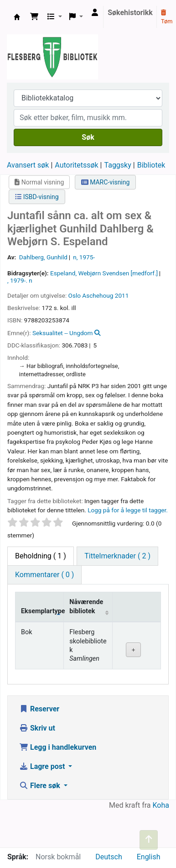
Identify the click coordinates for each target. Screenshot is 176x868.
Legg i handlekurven (58, 747)
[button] (34, 17)
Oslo (75, 295)
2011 (122, 295)
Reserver (39, 709)
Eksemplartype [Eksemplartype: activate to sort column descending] (42, 611)
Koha (161, 805)
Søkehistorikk (130, 13)
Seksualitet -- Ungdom (62, 333)
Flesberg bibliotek (17, 17)
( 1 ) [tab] (41, 556)
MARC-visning (106, 182)
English (149, 857)
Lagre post (43, 766)
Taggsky (118, 165)
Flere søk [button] (41, 786)
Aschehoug (98, 295)
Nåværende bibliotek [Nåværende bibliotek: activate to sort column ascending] (86, 606)
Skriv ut (37, 728)
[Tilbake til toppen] (149, 840)
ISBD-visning (37, 197)
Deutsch (109, 857)
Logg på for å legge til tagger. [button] (128, 510)
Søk (88, 137)
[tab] (117, 556)
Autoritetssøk (76, 165)
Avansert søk (28, 165)
